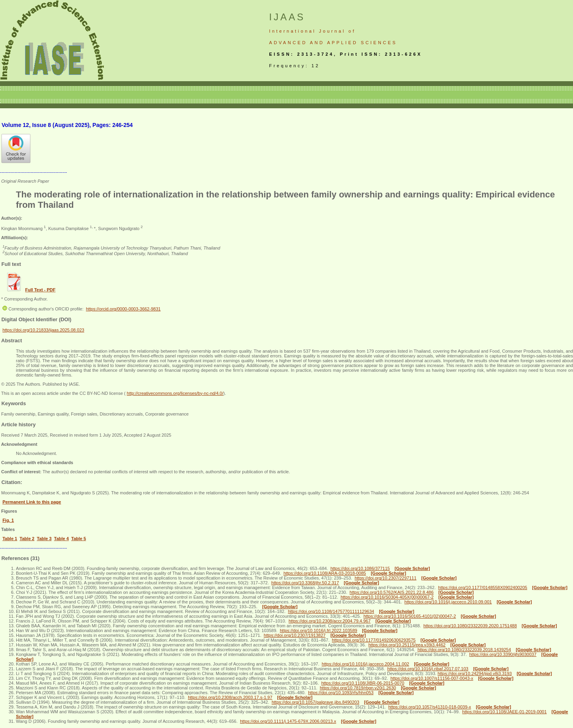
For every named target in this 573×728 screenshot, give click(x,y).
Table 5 (79, 539)
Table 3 (44, 539)
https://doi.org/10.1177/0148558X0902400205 (483, 587)
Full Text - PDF (40, 290)
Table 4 (61, 539)
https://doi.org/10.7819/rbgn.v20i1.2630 (358, 688)
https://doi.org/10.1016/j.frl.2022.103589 (318, 630)
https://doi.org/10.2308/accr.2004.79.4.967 (329, 621)
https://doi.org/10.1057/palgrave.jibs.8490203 (316, 702)
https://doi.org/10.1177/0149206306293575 (374, 640)
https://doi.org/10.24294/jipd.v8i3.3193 (475, 673)
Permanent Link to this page (32, 502)
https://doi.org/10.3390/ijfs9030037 (503, 654)
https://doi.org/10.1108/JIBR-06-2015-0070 (363, 683)
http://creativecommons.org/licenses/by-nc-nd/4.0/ (175, 393)
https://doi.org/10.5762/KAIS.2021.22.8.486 (392, 592)
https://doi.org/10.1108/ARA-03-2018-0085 (325, 573)
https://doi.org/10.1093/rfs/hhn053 (341, 693)
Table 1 (10, 539)
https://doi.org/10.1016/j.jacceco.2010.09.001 (448, 602)
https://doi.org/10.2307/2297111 (385, 578)
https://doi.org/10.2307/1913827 (295, 635)
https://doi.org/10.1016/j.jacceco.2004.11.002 (366, 664)
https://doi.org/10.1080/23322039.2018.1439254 (464, 650)
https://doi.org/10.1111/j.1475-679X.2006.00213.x (288, 721)
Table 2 (27, 539)
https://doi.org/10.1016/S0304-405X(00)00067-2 (387, 597)
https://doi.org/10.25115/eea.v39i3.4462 (407, 645)
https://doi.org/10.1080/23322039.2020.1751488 (470, 626)
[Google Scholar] (412, 568)
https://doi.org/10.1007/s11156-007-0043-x (432, 678)
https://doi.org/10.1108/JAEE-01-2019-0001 (505, 712)
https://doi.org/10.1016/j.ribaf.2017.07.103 (428, 669)
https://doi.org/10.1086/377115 (360, 568)
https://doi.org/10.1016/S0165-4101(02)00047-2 (409, 616)
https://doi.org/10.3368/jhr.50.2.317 (305, 583)
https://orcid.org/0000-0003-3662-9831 (123, 309)
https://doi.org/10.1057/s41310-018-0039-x (430, 707)
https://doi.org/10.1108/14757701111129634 (331, 611)
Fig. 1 (8, 520)
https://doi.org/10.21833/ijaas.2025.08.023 (43, 330)
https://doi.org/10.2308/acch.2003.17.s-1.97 (230, 697)
